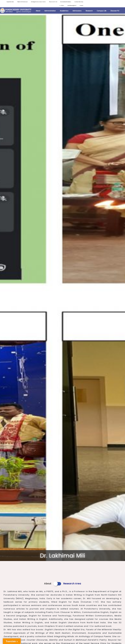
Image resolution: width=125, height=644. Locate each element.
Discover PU (115, 12)
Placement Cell (60, 2)
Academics (64, 12)
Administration (50, 12)
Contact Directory (46, 6)
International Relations (76, 2)
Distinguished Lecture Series (43, 2)
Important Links (9, 2)
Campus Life (102, 12)
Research (89, 12)
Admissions (77, 12)
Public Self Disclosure (24, 2)
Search (81, 6)
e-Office (58, 6)
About (38, 12)
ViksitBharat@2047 (70, 6)
